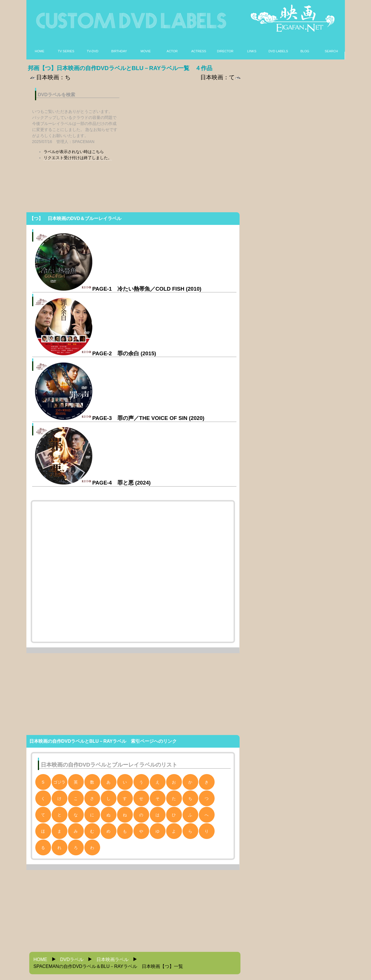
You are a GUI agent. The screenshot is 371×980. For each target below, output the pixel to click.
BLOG (305, 51)
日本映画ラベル (112, 959)
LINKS (252, 51)
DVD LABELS (278, 51)
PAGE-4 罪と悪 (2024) (93, 483)
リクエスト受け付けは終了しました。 (78, 158)
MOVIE (146, 51)
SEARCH (331, 51)
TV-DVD (92, 51)
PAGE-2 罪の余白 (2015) (96, 353)
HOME (39, 51)
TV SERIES (66, 51)
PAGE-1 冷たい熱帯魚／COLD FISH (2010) (118, 289)
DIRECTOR (225, 51)
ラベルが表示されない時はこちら (74, 152)
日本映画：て (221, 77)
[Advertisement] (184, 123)
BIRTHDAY (119, 51)
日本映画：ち (50, 77)
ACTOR (172, 51)
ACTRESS (199, 51)
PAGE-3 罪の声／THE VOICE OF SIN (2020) (120, 418)
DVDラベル (72, 959)
